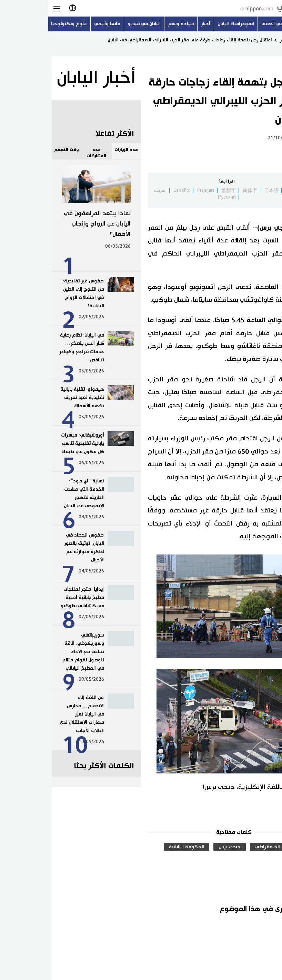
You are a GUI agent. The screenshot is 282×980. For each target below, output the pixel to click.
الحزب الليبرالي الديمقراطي (235, 847)
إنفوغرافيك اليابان (188, 24)
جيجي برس (181, 847)
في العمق (224, 24)
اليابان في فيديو (96, 24)
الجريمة (255, 859)
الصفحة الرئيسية (263, 40)
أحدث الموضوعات (260, 24)
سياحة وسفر (133, 24)
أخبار (157, 24)
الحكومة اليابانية (138, 847)
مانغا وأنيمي (59, 24)
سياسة (260, 138)
